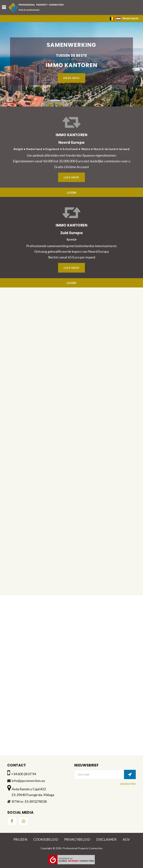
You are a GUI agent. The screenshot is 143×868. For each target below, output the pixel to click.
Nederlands (124, 19)
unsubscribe (128, 783)
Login (71, 192)
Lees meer (71, 177)
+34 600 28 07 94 (24, 774)
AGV (126, 839)
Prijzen (20, 839)
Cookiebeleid (46, 839)
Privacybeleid (77, 839)
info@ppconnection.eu (28, 781)
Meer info (71, 77)
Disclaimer (106, 839)
